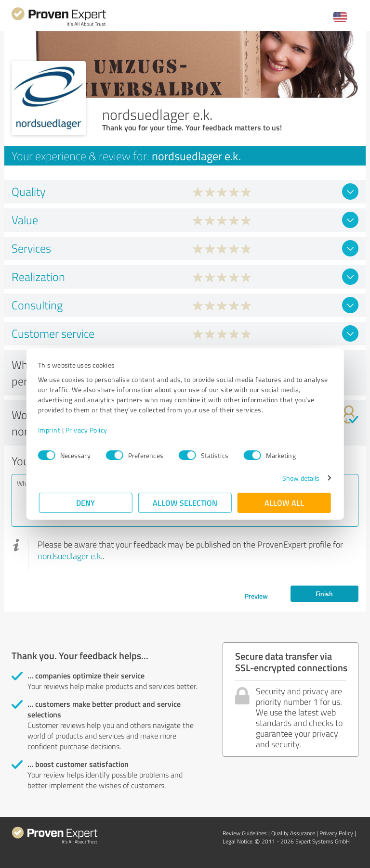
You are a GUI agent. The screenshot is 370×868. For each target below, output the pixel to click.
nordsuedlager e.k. (70, 556)
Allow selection (185, 503)
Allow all (284, 503)
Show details (300, 478)
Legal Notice (238, 841)
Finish (324, 594)
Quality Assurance (293, 833)
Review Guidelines (245, 833)
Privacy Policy (87, 430)
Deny (86, 503)
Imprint (50, 430)
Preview (256, 596)
